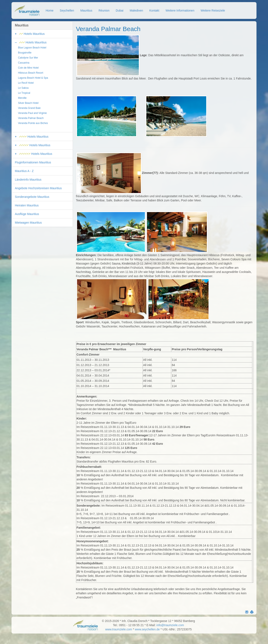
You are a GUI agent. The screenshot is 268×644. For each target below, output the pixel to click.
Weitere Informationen (180, 10)
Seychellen (67, 10)
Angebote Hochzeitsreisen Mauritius (38, 188)
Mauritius (86, 10)
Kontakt (154, 10)
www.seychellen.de (147, 629)
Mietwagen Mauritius (28, 223)
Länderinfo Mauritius (28, 180)
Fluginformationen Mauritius (33, 162)
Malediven (136, 10)
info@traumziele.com (170, 625)
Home (50, 10)
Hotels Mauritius (32, 34)
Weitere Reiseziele (213, 10)
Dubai (120, 10)
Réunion (104, 10)
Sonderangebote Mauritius (32, 197)
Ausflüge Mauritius (27, 214)
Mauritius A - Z (24, 171)
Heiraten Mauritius (27, 205)
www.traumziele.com (119, 629)
